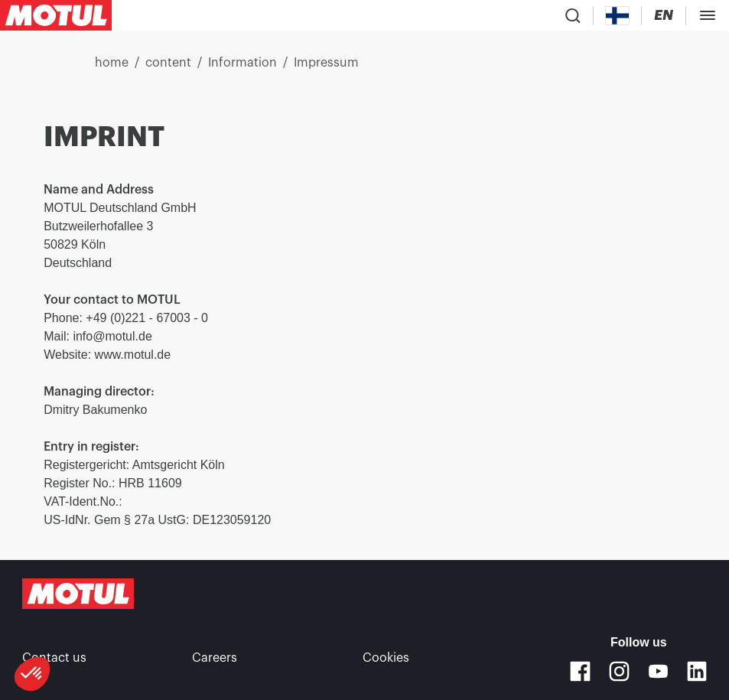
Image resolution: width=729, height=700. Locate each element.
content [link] (168, 63)
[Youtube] (658, 671)
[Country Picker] (618, 16)
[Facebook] (580, 671)
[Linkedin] (697, 671)
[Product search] (573, 15)
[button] (32, 674)
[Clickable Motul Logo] (56, 15)
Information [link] (242, 63)
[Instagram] (619, 671)
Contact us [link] (54, 658)
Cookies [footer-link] (386, 658)
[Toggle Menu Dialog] (708, 15)
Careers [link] (215, 658)
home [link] (112, 63)
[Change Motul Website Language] (664, 16)
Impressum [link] (326, 63)
